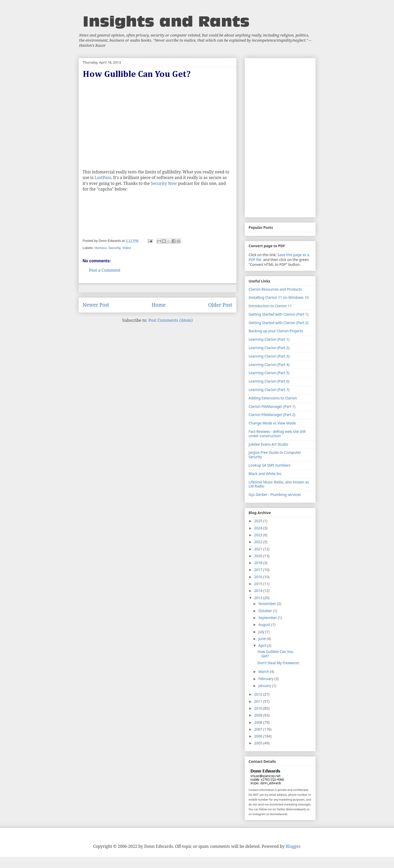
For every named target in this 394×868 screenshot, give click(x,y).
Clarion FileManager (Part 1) (272, 406)
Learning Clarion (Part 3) (269, 356)
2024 (259, 528)
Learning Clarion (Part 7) (269, 390)
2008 (259, 722)
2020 (259, 556)
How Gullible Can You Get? (275, 654)
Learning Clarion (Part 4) (269, 365)
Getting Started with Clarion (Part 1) (279, 314)
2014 (259, 591)
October (266, 611)
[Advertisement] (280, 137)
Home (159, 305)
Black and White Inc (265, 474)
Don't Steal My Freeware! (278, 663)
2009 (259, 715)
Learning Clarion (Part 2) (269, 348)
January (265, 686)
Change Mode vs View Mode (272, 423)
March (264, 671)
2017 (259, 570)
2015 (259, 584)
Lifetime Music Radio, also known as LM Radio (279, 484)
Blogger (293, 846)
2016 (259, 577)
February (266, 679)
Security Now (164, 183)
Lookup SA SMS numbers (270, 465)
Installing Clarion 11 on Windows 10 (279, 297)
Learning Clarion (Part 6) (269, 381)
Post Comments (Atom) (170, 320)
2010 (259, 708)
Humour (100, 248)
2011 (259, 701)
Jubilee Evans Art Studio (268, 444)
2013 (259, 598)
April (263, 645)
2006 (259, 736)
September (268, 618)
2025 (259, 521)
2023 (259, 535)
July (262, 632)
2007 (259, 729)
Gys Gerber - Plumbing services (275, 495)
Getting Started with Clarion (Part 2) (279, 323)
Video (127, 248)
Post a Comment (105, 270)
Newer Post (96, 305)
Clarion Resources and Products (275, 289)
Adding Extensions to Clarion (273, 398)
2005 (259, 743)
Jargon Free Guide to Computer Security (275, 455)
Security (114, 248)
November (268, 604)
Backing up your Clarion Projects (276, 331)
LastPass (103, 177)
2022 (259, 542)
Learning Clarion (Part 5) (269, 373)
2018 (259, 563)
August (265, 625)
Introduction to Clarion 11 (270, 306)
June (263, 639)
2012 (259, 694)
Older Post (220, 305)
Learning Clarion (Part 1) (269, 339)
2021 (259, 549)
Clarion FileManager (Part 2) (272, 415)
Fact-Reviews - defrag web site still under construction (277, 434)
